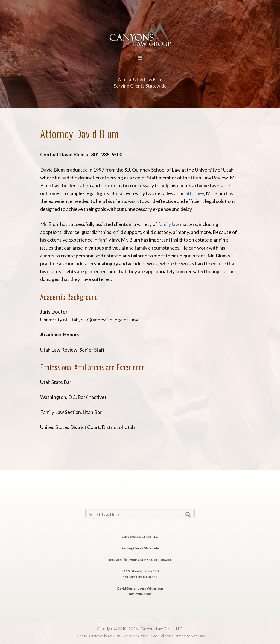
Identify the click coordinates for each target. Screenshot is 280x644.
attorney (195, 193)
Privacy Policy (158, 636)
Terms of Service (186, 636)
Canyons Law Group (140, 34)
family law (169, 224)
